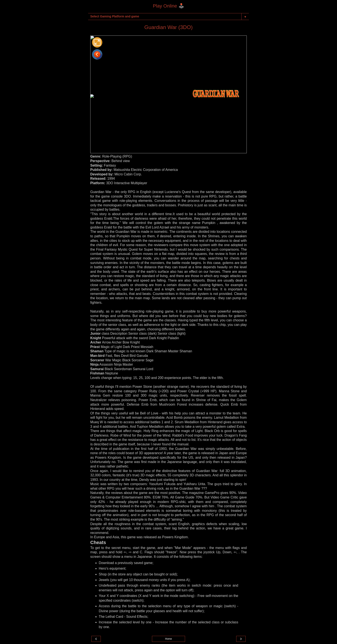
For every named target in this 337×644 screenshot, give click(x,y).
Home (168, 639)
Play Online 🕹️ (168, 6)
